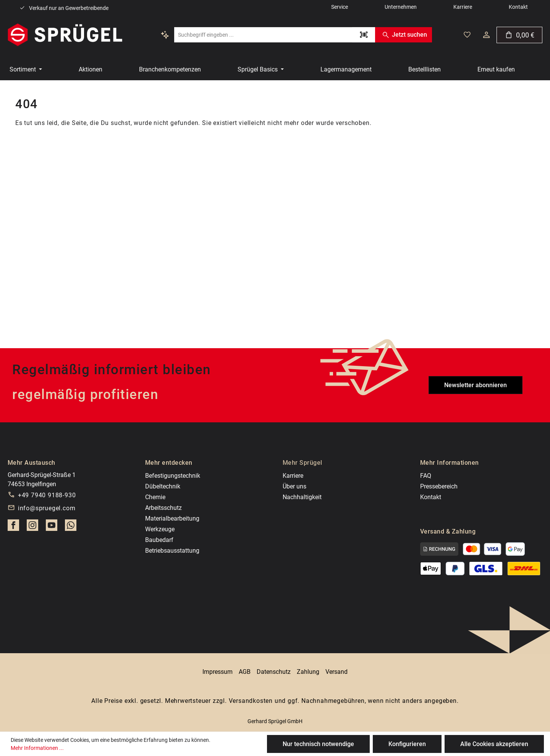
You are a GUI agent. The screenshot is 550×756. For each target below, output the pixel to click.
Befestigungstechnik (173, 476)
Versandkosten (251, 701)
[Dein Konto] (486, 35)
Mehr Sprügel (302, 463)
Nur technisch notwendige (318, 744)
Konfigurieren (407, 744)
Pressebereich (439, 486)
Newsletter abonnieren (476, 385)
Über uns (294, 486)
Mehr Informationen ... (37, 748)
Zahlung (308, 672)
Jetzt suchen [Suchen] (403, 35)
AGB (245, 672)
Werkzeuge (160, 529)
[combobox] (263, 35)
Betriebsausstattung (172, 551)
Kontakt (431, 497)
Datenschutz (274, 672)
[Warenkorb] (519, 35)
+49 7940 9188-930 (47, 495)
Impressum (218, 672)
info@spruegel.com (47, 508)
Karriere (293, 476)
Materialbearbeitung (172, 518)
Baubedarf (159, 540)
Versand (336, 672)
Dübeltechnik (163, 486)
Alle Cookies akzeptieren (494, 744)
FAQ (426, 476)
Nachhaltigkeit (302, 497)
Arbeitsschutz (163, 508)
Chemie (155, 497)
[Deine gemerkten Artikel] (467, 35)
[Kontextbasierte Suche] (165, 35)
